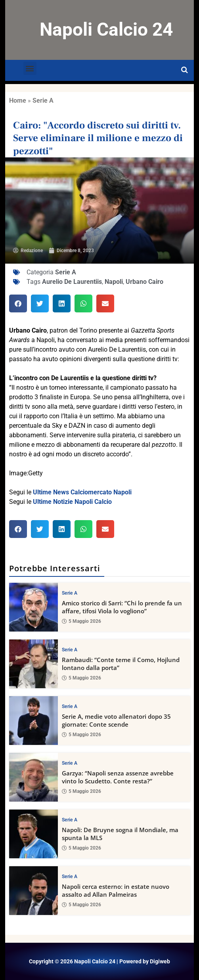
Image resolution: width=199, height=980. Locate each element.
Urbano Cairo (144, 282)
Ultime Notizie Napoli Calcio (72, 502)
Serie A (43, 100)
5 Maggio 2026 (81, 621)
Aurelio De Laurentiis (72, 282)
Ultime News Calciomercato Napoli (82, 492)
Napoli (114, 282)
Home (18, 100)
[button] (30, 68)
